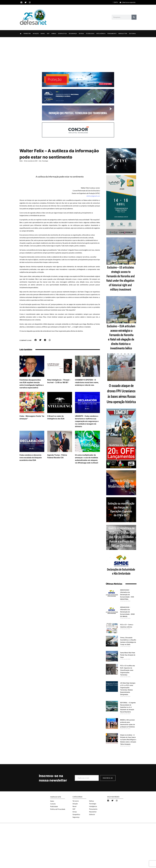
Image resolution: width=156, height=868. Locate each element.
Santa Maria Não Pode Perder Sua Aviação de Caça (128, 655)
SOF (48, 33)
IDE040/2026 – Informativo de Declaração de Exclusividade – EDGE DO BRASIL (127, 612)
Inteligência (101, 33)
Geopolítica (62, 33)
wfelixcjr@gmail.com (93, 196)
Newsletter (123, 33)
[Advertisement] (78, 52)
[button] (36, 340)
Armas (54, 33)
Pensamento (112, 33)
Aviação (36, 33)
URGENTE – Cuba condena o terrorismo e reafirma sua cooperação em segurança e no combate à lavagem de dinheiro (87, 421)
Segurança (73, 33)
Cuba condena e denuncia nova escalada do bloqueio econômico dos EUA (31, 457)
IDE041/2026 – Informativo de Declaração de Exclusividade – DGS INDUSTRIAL (127, 594)
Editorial (133, 33)
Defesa (81, 33)
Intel (40, 161)
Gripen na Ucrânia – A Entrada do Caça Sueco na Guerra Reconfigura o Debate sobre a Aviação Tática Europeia (128, 739)
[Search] (134, 17)
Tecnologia (90, 33)
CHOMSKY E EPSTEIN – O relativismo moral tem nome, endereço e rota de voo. (87, 382)
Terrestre (27, 33)
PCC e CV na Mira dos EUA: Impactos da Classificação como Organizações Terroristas (128, 670)
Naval (43, 33)
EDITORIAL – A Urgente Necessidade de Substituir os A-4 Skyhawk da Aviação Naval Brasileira (128, 707)
